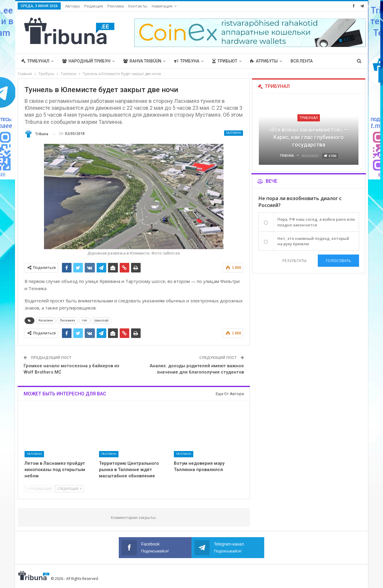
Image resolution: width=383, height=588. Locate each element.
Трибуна (187, 61)
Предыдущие (39, 489)
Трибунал (35, 61)
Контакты (138, 6)
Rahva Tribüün (142, 61)
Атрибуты (264, 61)
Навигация (162, 6)
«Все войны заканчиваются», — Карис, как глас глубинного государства (309, 137)
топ (85, 320)
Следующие (69, 489)
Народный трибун (86, 61)
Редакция (94, 6)
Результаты (294, 261)
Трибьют (225, 61)
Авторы (73, 6)
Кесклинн (46, 320)
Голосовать (338, 261)
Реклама (116, 6)
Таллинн (234, 133)
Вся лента (302, 61)
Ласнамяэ (67, 320)
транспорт (101, 320)
